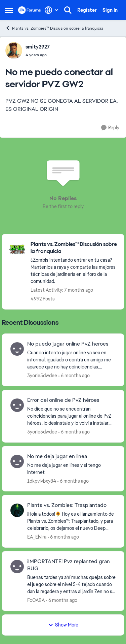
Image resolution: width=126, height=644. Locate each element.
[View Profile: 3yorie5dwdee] (17, 349)
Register (87, 10)
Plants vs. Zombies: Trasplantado (67, 505)
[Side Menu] (9, 10)
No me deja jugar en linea (57, 456)
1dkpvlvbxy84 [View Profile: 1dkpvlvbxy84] (42, 481)
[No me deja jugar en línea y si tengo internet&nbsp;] (71, 469)
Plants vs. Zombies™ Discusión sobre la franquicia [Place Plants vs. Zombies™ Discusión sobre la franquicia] (54, 28)
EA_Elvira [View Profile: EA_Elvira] (37, 537)
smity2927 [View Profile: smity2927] (38, 47)
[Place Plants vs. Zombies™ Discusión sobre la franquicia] (74, 248)
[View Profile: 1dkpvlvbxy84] (17, 461)
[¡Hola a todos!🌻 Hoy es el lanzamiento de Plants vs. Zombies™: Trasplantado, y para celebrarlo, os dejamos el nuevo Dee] (71, 521)
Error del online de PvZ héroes (63, 400)
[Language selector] (52, 10)
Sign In (110, 10)
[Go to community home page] (30, 10)
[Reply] (110, 128)
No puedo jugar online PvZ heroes (68, 344)
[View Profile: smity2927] (14, 51)
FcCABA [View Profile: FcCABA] (36, 600)
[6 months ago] (74, 376)
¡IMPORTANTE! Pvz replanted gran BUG (69, 565)
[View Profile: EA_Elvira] (17, 510)
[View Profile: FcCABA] (17, 567)
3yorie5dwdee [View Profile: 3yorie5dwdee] (42, 376)
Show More (63, 625)
